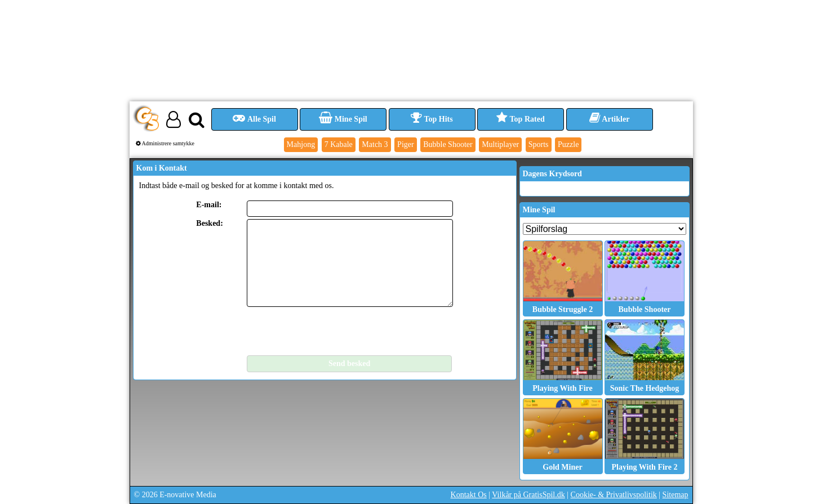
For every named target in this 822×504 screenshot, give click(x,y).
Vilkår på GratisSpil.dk (528, 495)
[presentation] (332, 331)
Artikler (610, 119)
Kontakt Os (469, 495)
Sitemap (676, 495)
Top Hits (432, 119)
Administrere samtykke (165, 143)
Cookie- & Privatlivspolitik (614, 495)
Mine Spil (343, 119)
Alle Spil (254, 119)
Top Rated (520, 119)
